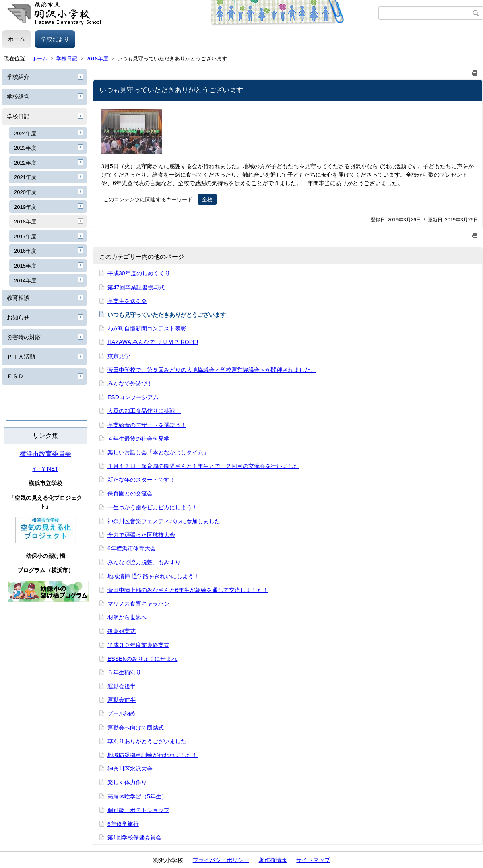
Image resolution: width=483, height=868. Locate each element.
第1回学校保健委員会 (134, 837)
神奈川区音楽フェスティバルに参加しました (164, 521)
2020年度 (25, 192)
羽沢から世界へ (127, 617)
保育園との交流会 (130, 493)
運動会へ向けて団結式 (136, 728)
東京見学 (119, 356)
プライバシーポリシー (221, 860)
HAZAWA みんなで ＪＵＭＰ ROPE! (153, 342)
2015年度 (25, 266)
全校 (207, 199)
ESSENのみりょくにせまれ (142, 659)
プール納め (122, 713)
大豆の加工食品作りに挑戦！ (144, 411)
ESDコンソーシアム (133, 397)
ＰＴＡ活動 (21, 357)
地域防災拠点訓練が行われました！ (153, 755)
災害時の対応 (24, 337)
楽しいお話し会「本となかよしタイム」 (158, 452)
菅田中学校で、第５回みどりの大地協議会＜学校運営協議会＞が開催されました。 (212, 370)
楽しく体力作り (127, 782)
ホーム (17, 39)
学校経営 (18, 97)
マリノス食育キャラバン (138, 604)
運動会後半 (122, 686)
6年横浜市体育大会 (132, 548)
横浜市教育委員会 (45, 454)
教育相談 (18, 298)
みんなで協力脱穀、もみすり (144, 562)
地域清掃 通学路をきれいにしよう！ (153, 576)
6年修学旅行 (123, 824)
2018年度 (97, 59)
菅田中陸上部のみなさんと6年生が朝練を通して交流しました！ (188, 590)
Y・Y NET (45, 469)
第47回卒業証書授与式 (136, 287)
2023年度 (25, 148)
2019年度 (25, 207)
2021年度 (25, 177)
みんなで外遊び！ (130, 383)
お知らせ (18, 318)
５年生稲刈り (124, 672)
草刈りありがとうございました (147, 741)
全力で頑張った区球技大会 (141, 535)
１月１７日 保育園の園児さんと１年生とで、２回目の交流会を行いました (203, 466)
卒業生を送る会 (127, 301)
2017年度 (25, 236)
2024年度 (25, 133)
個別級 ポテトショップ (138, 810)
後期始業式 (122, 631)
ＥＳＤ (15, 376)
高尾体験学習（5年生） (137, 796)
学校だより (55, 39)
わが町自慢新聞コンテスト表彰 (147, 328)
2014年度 (25, 281)
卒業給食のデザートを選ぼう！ (147, 425)
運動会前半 (122, 700)
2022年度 (25, 163)
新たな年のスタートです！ (141, 480)
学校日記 (67, 59)
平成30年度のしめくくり (139, 273)
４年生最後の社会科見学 (138, 439)
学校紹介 (18, 77)
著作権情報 (273, 860)
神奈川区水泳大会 (130, 769)
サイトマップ (313, 860)
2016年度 (25, 251)
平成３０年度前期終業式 (138, 645)
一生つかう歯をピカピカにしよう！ (153, 507)
